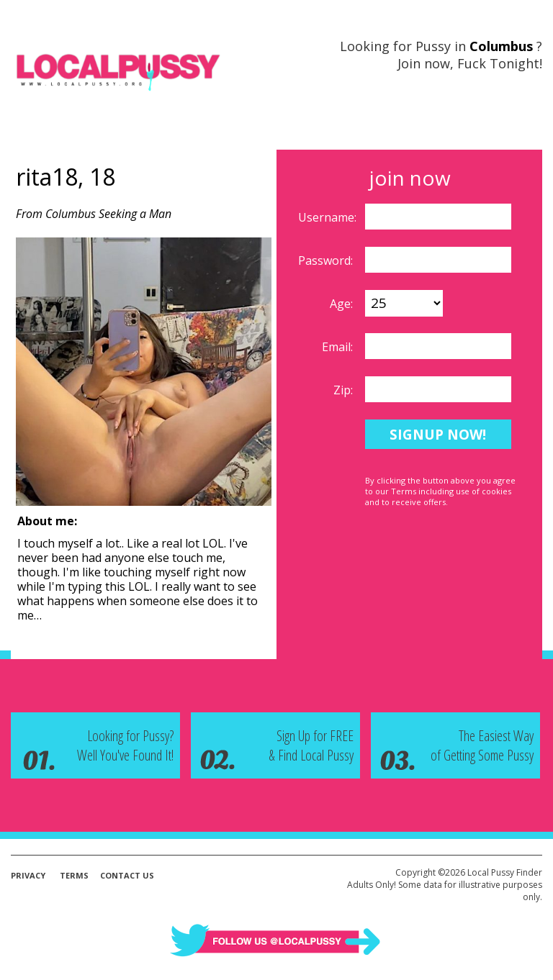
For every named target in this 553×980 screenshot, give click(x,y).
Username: (329, 217)
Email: (339, 347)
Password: (327, 260)
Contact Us (127, 875)
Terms (74, 875)
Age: (343, 304)
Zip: (345, 390)
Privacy (28, 875)
